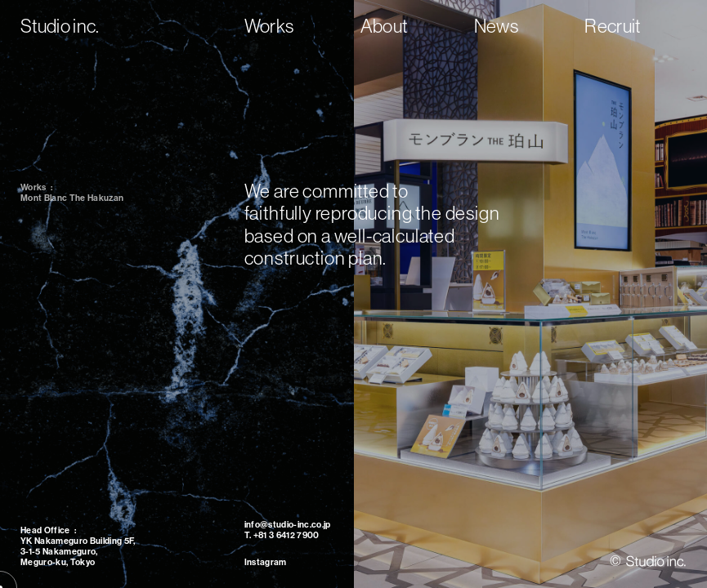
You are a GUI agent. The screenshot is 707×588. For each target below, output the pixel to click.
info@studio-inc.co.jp (288, 525)
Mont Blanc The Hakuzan (72, 198)
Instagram (266, 562)
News (496, 26)
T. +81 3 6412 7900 (282, 535)
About (384, 26)
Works (269, 26)
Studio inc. (60, 26)
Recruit (612, 26)
